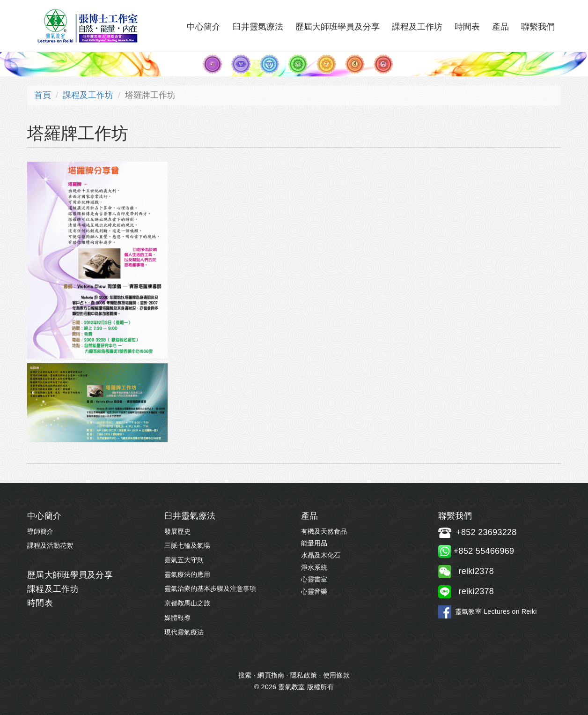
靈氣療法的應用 (187, 574)
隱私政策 (304, 675)
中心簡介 (204, 27)
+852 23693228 (486, 532)
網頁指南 (271, 675)
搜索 (245, 675)
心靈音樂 (314, 591)
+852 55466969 (476, 551)
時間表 (467, 27)
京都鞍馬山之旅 (187, 603)
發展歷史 (177, 531)
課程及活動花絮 (50, 545)
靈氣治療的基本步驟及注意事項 (210, 588)
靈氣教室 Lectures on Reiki (496, 611)
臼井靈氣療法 (258, 27)
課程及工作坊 (417, 27)
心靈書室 (314, 579)
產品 (500, 27)
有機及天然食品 (324, 531)
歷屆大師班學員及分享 (338, 27)
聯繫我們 (538, 27)
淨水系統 (314, 567)
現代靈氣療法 (184, 632)
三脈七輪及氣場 (187, 545)
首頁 (43, 95)
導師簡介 (40, 531)
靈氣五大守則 (184, 560)
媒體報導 (177, 618)
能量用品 (314, 543)
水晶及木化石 (321, 555)
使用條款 (336, 675)
